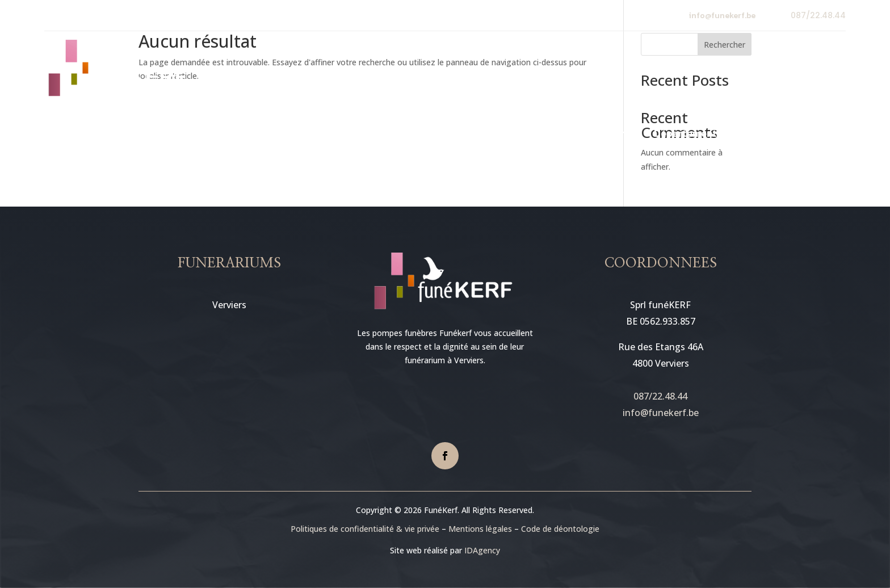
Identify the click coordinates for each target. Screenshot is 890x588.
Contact (776, 135)
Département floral (699, 135)
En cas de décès (461, 135)
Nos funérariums (361, 135)
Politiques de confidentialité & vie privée (365, 529)
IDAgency (482, 550)
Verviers (229, 305)
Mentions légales (480, 529)
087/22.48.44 (818, 15)
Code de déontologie (560, 529)
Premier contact (182, 135)
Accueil (113, 135)
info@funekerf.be (722, 16)
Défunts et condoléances (582, 135)
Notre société (265, 135)
